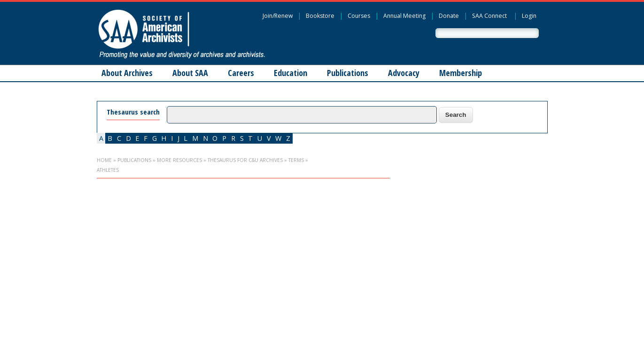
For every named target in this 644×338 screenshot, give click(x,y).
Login (529, 16)
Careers (241, 73)
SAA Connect (489, 16)
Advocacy (404, 73)
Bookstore (320, 16)
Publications (348, 73)
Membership (461, 73)
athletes (108, 170)
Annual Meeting (404, 16)
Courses (359, 16)
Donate (449, 16)
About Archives (127, 73)
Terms (296, 160)
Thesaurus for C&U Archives (245, 160)
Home (104, 160)
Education (291, 73)
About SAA (190, 73)
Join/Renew (278, 16)
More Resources (179, 160)
